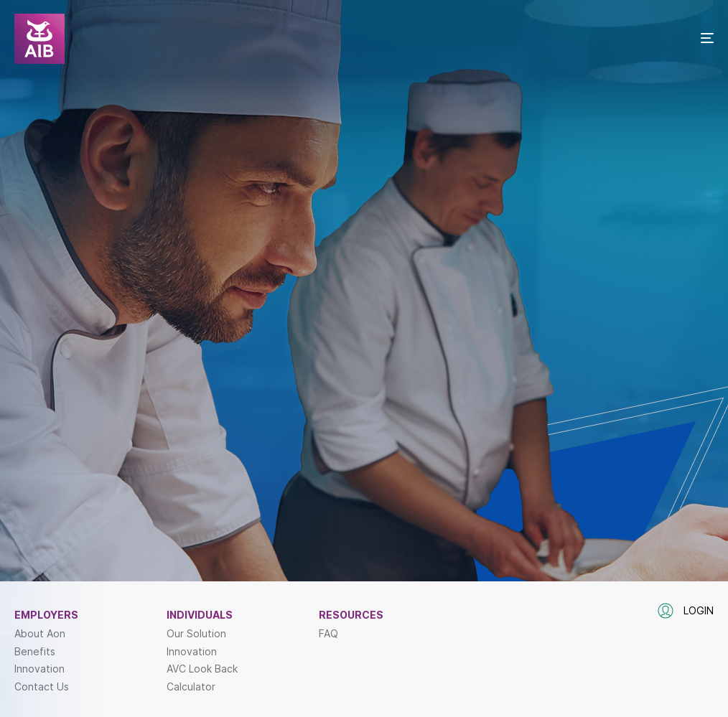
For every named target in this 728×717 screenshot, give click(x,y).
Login (686, 611)
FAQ (328, 634)
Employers (46, 615)
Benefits (35, 652)
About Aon (40, 634)
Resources (351, 615)
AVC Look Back (202, 669)
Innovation (39, 669)
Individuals (200, 615)
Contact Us (42, 687)
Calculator (191, 687)
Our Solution (196, 634)
